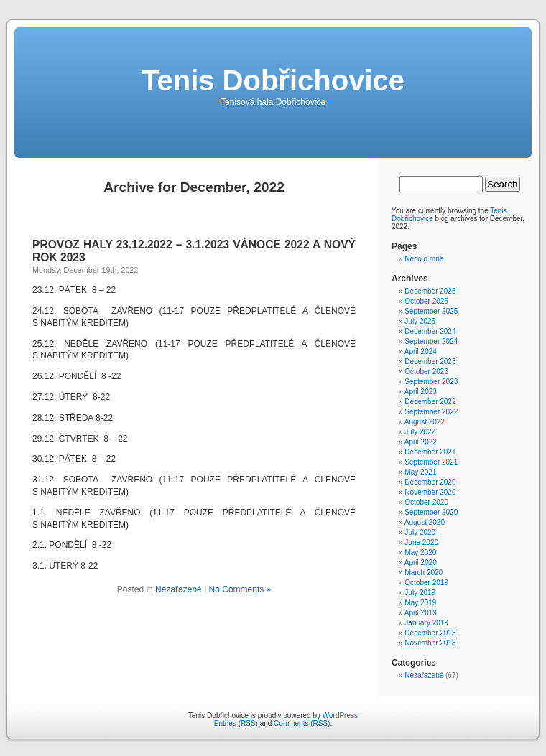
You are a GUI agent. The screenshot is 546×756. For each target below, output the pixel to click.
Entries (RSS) (236, 723)
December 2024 (430, 331)
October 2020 (426, 502)
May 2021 (420, 472)
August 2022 (425, 422)
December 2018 (430, 633)
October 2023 (426, 372)
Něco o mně (424, 259)
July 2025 (420, 321)
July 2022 (420, 432)
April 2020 (421, 563)
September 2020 (431, 512)
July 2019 (420, 593)
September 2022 (431, 412)
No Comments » (240, 589)
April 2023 (421, 392)
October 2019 (426, 583)
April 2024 (421, 351)
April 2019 (421, 613)
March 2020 (424, 573)
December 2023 (430, 361)
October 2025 (426, 301)
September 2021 (431, 462)
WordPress (340, 715)
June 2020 (421, 542)
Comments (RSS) (302, 723)
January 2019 (426, 623)
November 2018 (430, 643)
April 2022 (421, 442)
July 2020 (420, 532)
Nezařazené (179, 589)
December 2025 (430, 291)
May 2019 (420, 603)
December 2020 (430, 482)
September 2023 (431, 382)
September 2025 (431, 311)
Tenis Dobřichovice (273, 80)
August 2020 (425, 522)
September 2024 (431, 341)
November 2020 (430, 492)
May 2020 (420, 552)
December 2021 (430, 452)
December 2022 (430, 402)
